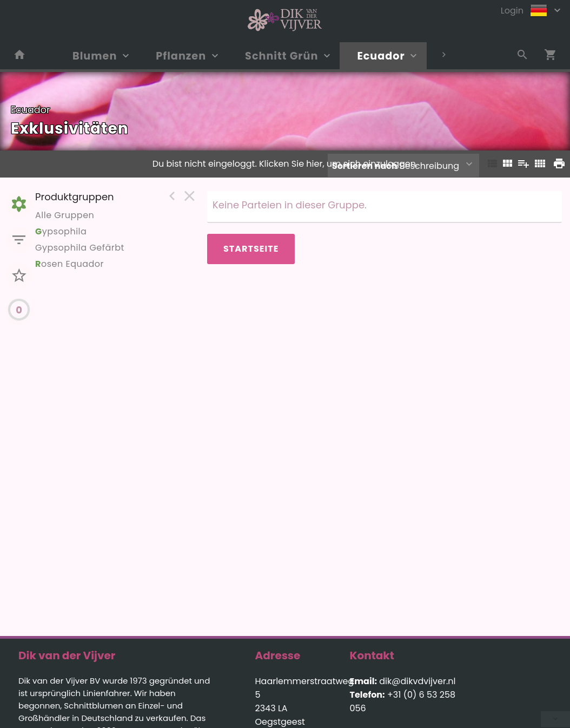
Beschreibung (396, 166)
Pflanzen (181, 56)
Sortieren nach (365, 166)
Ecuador (381, 56)
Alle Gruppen (65, 215)
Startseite (251, 249)
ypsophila (61, 231)
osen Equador (69, 264)
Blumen (95, 56)
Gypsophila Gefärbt (80, 248)
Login (512, 11)
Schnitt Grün (281, 56)
